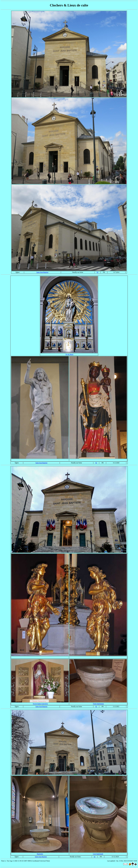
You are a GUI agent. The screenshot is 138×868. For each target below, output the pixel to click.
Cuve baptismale (98, 854)
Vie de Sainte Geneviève (40, 704)
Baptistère (40, 854)
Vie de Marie (69, 354)
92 (97, 272)
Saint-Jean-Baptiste (42, 272)
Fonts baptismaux (98, 704)
